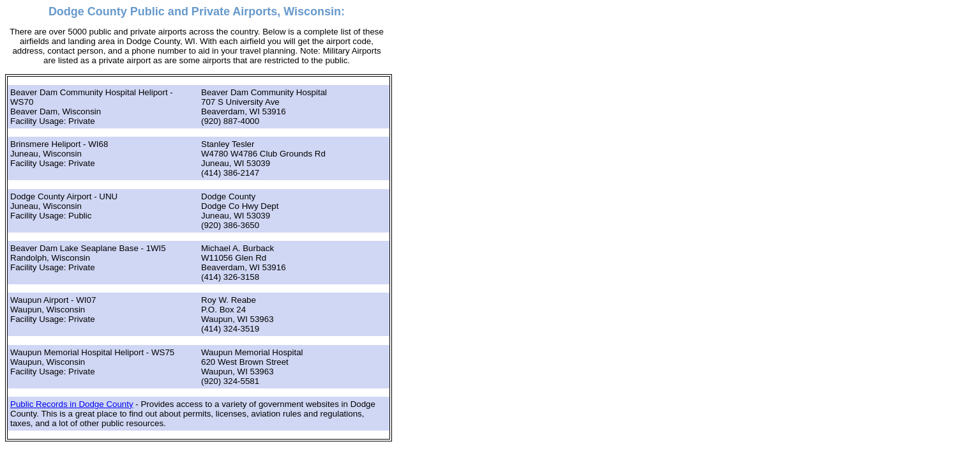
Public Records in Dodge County (72, 404)
